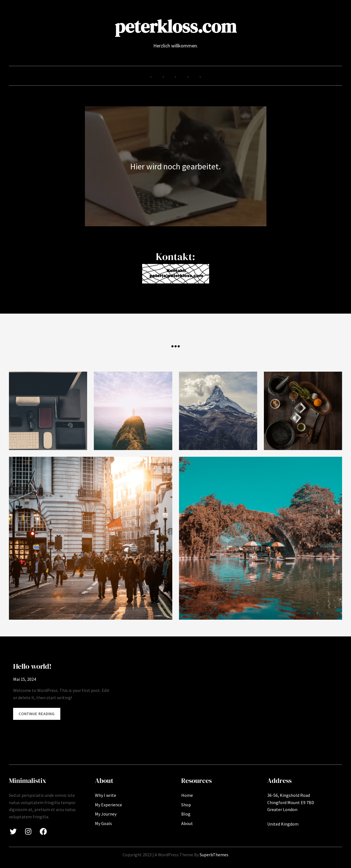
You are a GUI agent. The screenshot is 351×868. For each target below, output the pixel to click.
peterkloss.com (176, 26)
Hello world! (32, 666)
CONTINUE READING (40, 715)
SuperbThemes (214, 855)
